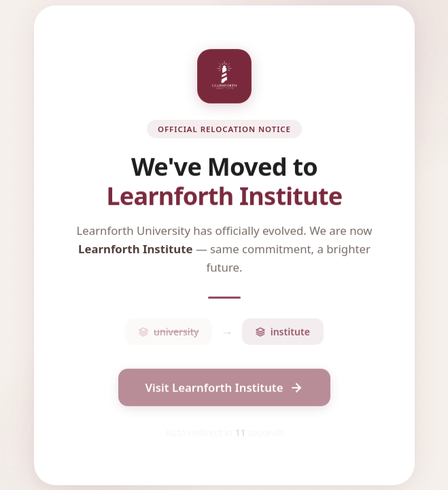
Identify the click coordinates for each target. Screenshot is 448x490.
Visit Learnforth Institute (224, 390)
